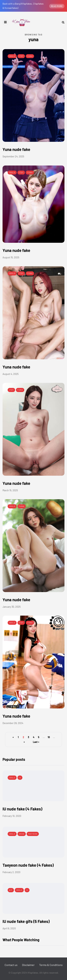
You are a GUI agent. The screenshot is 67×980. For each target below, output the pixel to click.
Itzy (21, 56)
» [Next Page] (24, 742)
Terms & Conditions (51, 965)
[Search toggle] (62, 22)
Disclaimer (28, 965)
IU (20, 778)
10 (49, 737)
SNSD (22, 834)
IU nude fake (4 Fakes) (22, 809)
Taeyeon (33, 834)
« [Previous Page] (13, 737)
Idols (12, 56)
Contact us (11, 965)
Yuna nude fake (16, 149)
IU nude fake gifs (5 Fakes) (26, 921)
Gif (11, 890)
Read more (57, 6)
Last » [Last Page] (36, 742)
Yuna (30, 56)
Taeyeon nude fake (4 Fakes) (28, 865)
